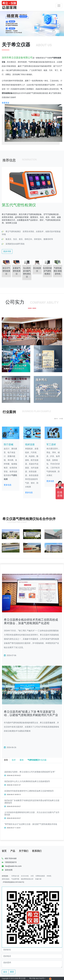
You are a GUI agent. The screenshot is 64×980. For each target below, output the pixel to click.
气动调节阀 (15, 879)
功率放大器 (15, 876)
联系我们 (37, 851)
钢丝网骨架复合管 (27, 879)
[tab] (6, 760)
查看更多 (6, 103)
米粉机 (49, 876)
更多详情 (7, 251)
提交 (5, 972)
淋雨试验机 (6, 879)
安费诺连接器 (40, 876)
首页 (4, 851)
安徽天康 (38, 879)
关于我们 (24, 851)
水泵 (32, 876)
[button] (56, 418)
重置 (12, 972)
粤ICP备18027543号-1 (37, 978)
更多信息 (8, 485)
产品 (13, 851)
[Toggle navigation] (59, 6)
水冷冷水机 (25, 876)
